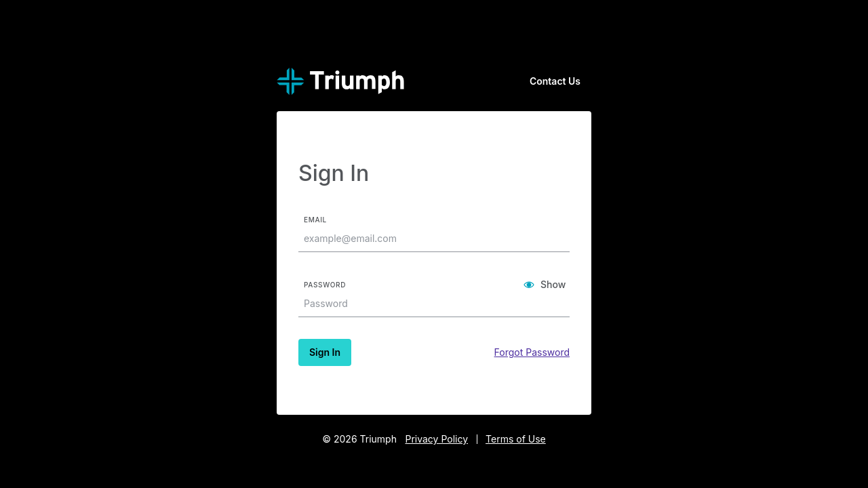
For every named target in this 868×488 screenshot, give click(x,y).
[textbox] (429, 238)
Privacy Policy (436, 439)
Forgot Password (532, 352)
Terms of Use (516, 439)
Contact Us (555, 81)
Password (325, 285)
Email (315, 220)
